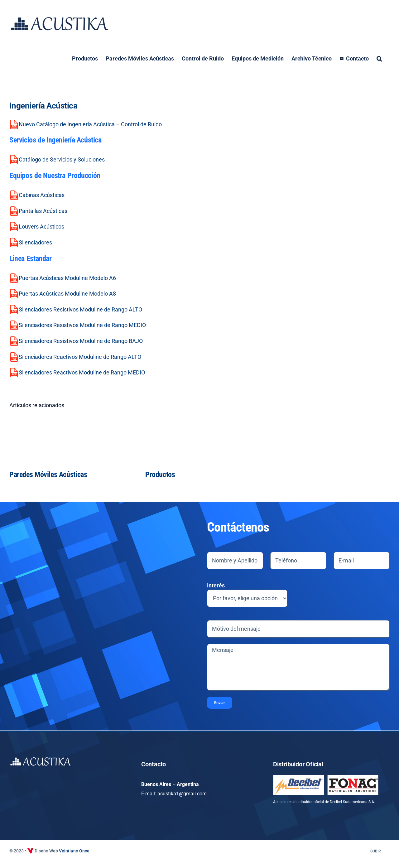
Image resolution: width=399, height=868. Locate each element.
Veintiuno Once (74, 851)
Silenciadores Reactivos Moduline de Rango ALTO (80, 357)
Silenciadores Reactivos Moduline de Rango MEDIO (82, 372)
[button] (379, 59)
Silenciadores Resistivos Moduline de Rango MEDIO (82, 325)
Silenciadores (35, 242)
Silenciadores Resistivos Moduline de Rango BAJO (81, 341)
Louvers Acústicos (41, 227)
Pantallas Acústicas (43, 211)
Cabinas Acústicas (42, 195)
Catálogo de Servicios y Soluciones (62, 159)
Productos (160, 475)
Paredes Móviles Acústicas (48, 475)
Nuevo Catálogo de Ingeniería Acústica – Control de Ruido (90, 124)
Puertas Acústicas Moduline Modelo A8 (67, 294)
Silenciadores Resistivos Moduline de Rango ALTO (80, 309)
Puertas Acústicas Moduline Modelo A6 (67, 278)
